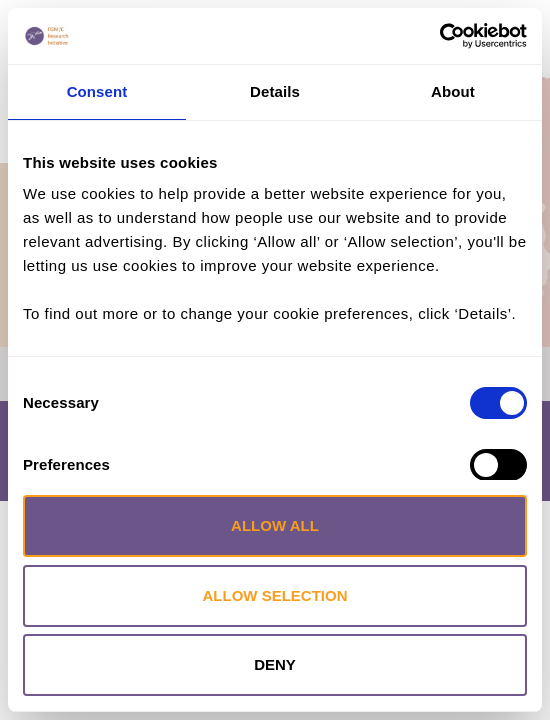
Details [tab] (275, 91)
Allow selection (275, 595)
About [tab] (453, 91)
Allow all (275, 525)
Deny (275, 664)
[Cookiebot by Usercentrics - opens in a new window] (439, 36)
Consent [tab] (97, 91)
